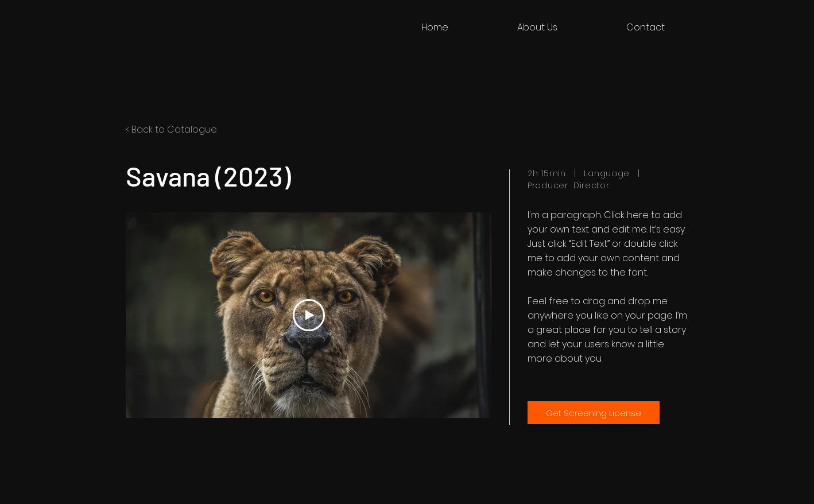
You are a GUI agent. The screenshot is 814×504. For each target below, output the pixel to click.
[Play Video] (309, 315)
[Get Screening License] (594, 413)
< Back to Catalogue (171, 129)
